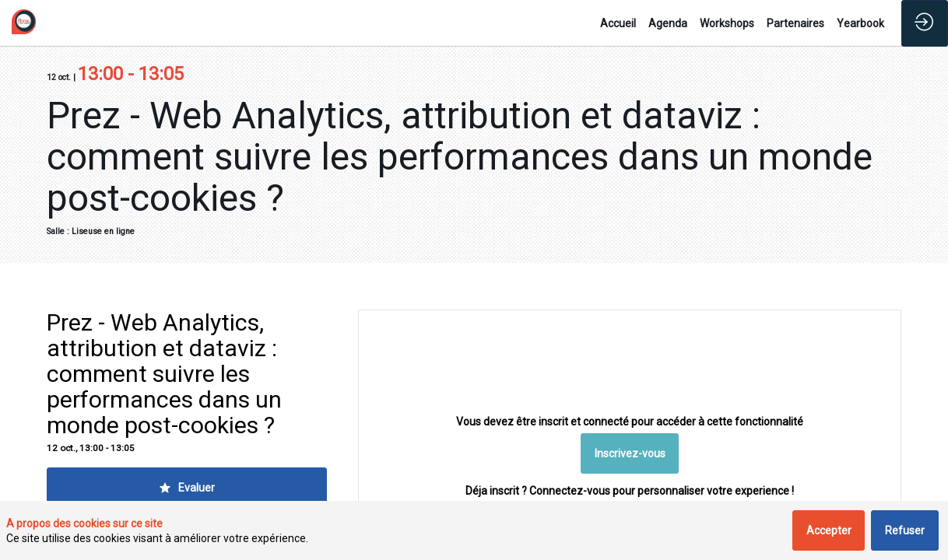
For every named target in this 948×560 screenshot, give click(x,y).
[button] (630, 454)
